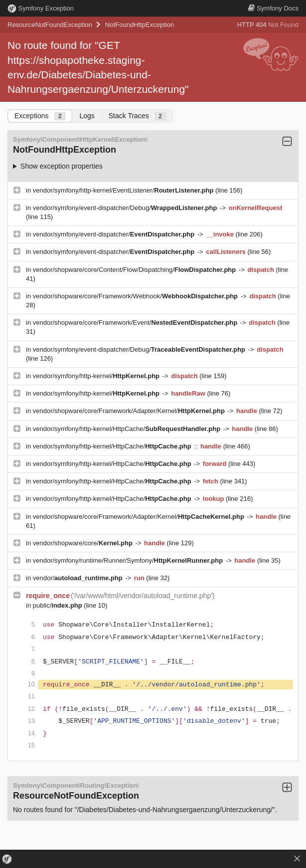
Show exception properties (62, 166)
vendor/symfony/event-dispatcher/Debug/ (126, 208)
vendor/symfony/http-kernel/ (97, 376)
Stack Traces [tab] (137, 116)
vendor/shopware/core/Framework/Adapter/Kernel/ (130, 411)
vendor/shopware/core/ (84, 543)
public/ (59, 605)
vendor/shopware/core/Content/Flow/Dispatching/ (135, 270)
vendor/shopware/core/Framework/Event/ (136, 323)
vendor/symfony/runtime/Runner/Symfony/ (129, 560)
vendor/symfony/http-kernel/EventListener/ (124, 190)
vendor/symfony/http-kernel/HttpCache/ (128, 429)
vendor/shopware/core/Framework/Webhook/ (136, 296)
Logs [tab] (87, 116)
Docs (273, 8)
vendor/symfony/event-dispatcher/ (115, 234)
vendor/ (79, 578)
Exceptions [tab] (40, 116)
